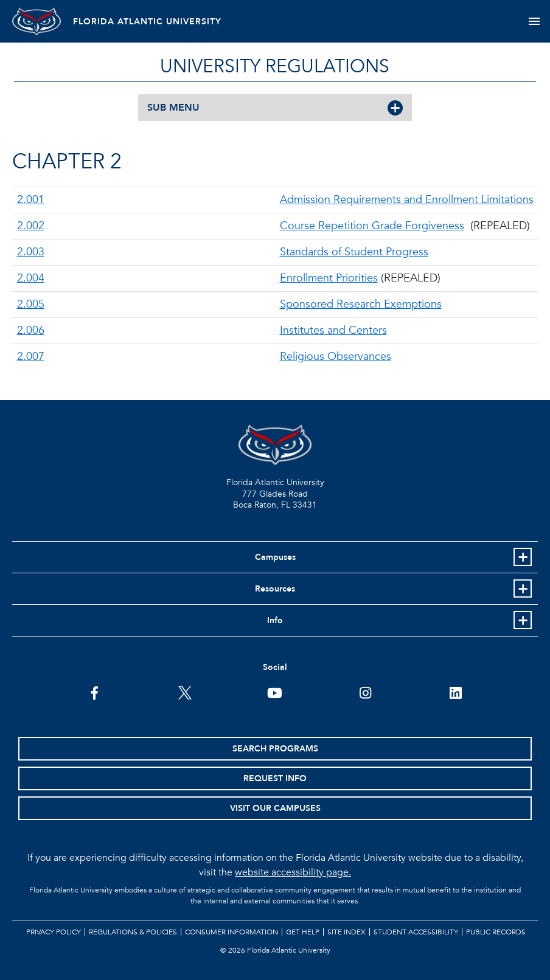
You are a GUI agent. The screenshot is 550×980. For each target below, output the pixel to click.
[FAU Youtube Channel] (275, 692)
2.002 (31, 226)
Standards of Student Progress (354, 252)
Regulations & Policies (133, 932)
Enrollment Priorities (329, 278)
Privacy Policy (54, 932)
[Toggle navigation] (534, 21)
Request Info (275, 778)
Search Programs (275, 749)
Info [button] (275, 620)
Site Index (346, 932)
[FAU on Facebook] (95, 692)
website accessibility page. (293, 872)
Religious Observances (336, 357)
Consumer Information (231, 932)
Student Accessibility (416, 932)
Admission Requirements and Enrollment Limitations (407, 200)
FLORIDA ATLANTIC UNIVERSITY (147, 22)
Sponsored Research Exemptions (361, 304)
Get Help (303, 932)
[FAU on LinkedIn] (455, 692)
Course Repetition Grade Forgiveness (372, 226)
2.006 (31, 330)
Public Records (496, 932)
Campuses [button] (275, 557)
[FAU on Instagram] (365, 692)
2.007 (31, 357)
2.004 (31, 278)
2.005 (31, 304)
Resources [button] (275, 589)
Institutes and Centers (333, 330)
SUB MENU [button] (173, 108)
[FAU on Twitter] (185, 692)
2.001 (31, 200)
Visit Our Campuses (275, 808)
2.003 (31, 252)
